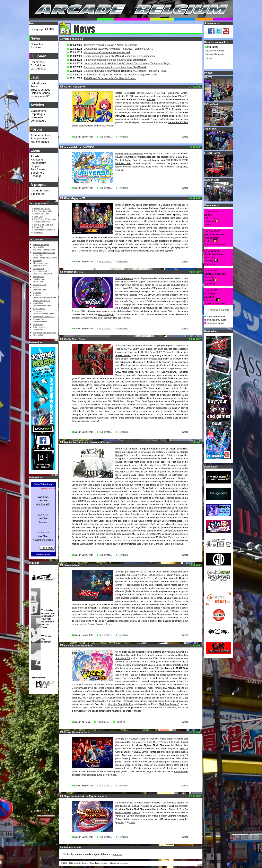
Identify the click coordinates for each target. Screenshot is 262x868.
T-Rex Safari (38, 335)
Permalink (123, 137)
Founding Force (39, 279)
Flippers (36, 166)
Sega (180, 352)
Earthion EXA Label (41, 214)
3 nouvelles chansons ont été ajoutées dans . (116, 60)
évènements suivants (219, 310)
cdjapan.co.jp (43, 554)
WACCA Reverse (124, 278)
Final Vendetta (38, 276)
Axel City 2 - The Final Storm (44, 250)
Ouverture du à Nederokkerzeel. (107, 52)
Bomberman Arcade (41, 266)
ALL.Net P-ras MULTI (156, 93)
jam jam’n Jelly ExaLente (44, 224)
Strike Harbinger (39, 327)
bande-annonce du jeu (171, 698)
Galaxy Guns (38, 282)
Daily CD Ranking (43, 484)
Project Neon (38, 311)
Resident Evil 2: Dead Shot (44, 230)
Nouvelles (37, 44)
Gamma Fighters (39, 284)
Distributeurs (38, 121)
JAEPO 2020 (154, 572)
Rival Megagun (167, 208)
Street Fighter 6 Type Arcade (45, 219)
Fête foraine (38, 169)
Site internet (38, 194)
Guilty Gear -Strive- (143, 349)
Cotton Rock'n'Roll (125, 93)
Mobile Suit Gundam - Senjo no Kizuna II (138, 449)
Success (151, 99)
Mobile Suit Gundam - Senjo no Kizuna (92, 544)
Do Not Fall (38, 227)
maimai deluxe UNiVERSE (129, 154)
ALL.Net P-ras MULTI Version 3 (157, 352)
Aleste (182, 578)
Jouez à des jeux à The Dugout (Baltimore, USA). (119, 49)
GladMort (36, 287)
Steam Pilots (38, 324)
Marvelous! (132, 282)
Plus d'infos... (105, 137)
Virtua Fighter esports (172, 739)
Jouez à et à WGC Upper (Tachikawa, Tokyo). (126, 71)
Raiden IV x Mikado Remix (43, 314)
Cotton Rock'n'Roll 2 (41, 271)
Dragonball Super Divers (42, 274)
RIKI (157, 668)
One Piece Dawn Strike (43, 211)
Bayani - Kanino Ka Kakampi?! (45, 258)
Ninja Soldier (38, 303)
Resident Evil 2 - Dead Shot (44, 316)
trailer (132, 822)
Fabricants (37, 160)
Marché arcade (40, 142)
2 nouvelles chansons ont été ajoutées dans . (116, 67)
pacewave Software (148, 208)
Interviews (37, 117)
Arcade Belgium (40, 191)
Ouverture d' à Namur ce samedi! (111, 45)
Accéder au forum (41, 135)
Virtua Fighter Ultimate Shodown (170, 816)
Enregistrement (40, 138)
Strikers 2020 (38, 330)
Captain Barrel (38, 268)
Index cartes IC (40, 96)
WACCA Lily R (106, 314)
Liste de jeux (38, 83)
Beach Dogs (38, 261)
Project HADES (39, 308)
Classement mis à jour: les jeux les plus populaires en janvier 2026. (121, 75)
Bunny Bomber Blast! (42, 222)
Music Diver (38, 216)
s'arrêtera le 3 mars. (110, 78)
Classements (39, 111)
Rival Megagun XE (125, 205)
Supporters (37, 173)
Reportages (38, 114)
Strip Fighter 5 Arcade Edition (44, 332)
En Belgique (38, 65)
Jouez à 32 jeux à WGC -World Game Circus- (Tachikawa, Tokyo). (128, 64)
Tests (34, 86)
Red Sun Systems (164, 251)
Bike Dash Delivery (40, 263)
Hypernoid (37, 292)
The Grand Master (40, 290)
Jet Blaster (37, 295)
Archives (36, 47)
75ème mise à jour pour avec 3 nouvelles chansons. (120, 56)
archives (118, 854)
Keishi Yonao (126, 241)
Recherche (37, 62)
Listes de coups (40, 93)
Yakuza (136, 752)
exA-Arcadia (108, 126)
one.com (124, 863)
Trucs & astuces (40, 90)
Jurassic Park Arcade (42, 208)
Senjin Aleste (170, 572)
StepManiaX (39, 232)
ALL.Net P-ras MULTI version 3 (149, 575)
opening (120, 822)
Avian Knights (38, 247)
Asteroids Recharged (41, 245)
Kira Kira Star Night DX (112, 691)
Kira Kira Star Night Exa (128, 655)
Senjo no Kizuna (124, 452)
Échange (36, 176)
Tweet (185, 137)
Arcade (35, 156)
